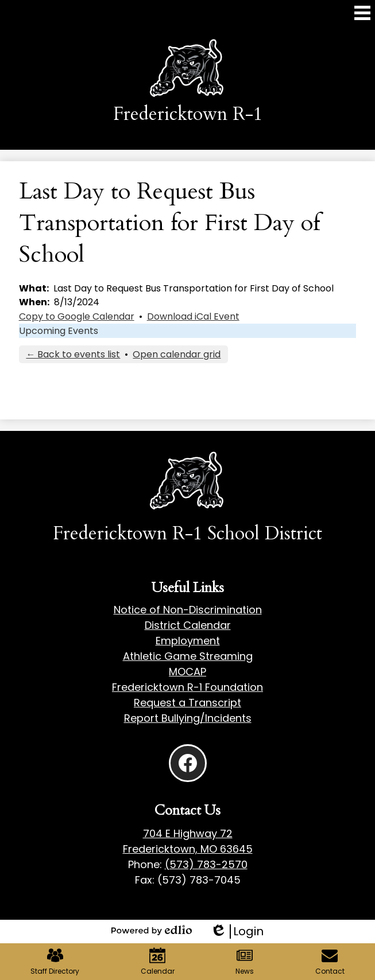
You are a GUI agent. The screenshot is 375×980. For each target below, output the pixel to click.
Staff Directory (55, 962)
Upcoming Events (59, 331)
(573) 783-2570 (206, 864)
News (245, 962)
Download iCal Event (193, 316)
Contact (330, 962)
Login (237, 932)
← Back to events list (73, 354)
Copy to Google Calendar (77, 316)
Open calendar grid (177, 354)
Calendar (158, 962)
